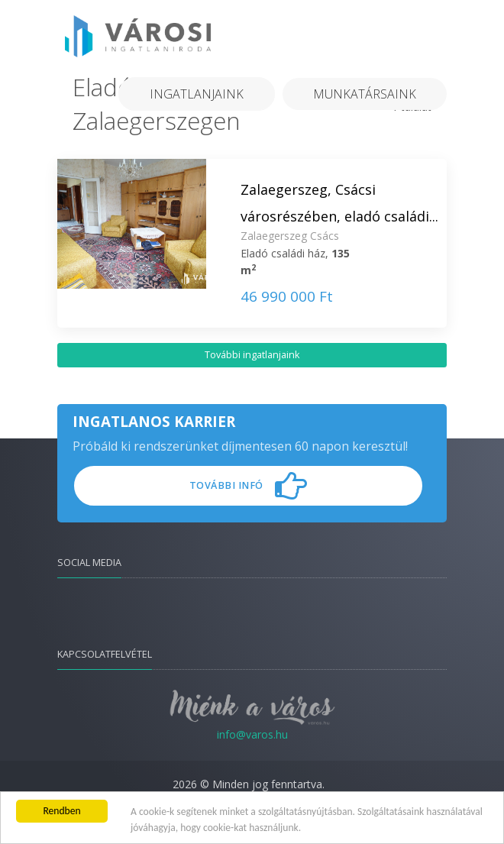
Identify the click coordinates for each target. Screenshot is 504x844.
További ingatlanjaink (252, 355)
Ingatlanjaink (197, 94)
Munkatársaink (365, 94)
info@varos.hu (252, 734)
